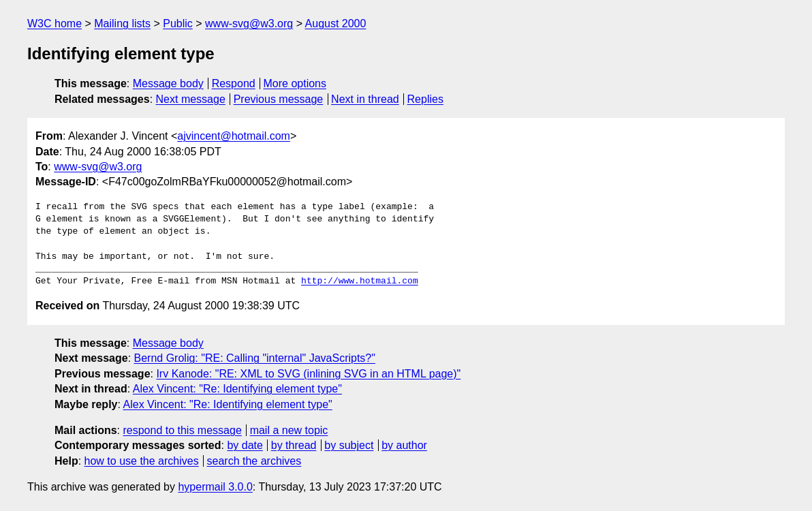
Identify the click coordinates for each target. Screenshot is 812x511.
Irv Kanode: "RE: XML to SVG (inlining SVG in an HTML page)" (308, 374)
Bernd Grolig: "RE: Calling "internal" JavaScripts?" (255, 358)
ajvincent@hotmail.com (234, 136)
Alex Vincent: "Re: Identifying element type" (237, 389)
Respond (234, 83)
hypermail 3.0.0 (215, 487)
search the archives (254, 461)
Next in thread (365, 99)
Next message (191, 99)
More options (295, 83)
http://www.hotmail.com (360, 281)
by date (245, 445)
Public (178, 24)
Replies (425, 99)
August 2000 (336, 24)
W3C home (54, 24)
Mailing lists (122, 24)
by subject (349, 445)
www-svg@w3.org (249, 24)
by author (404, 445)
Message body (168, 83)
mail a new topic (289, 430)
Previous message (279, 99)
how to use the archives (142, 461)
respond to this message (182, 430)
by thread (294, 445)
